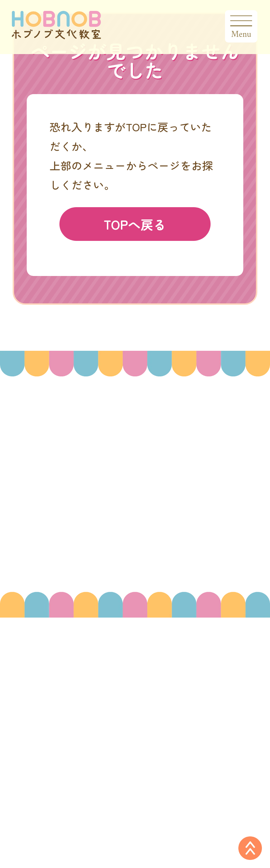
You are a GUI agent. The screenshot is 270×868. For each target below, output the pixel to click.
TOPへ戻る (135, 224)
